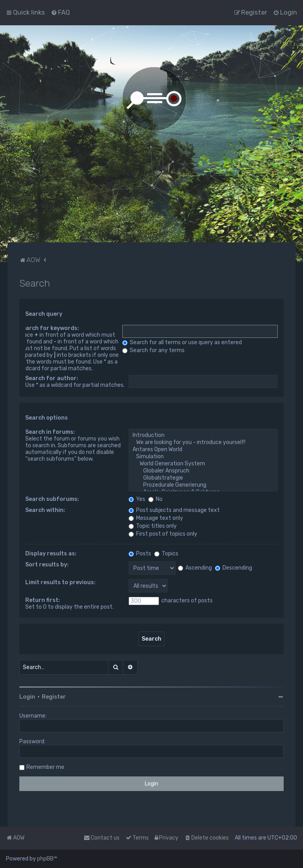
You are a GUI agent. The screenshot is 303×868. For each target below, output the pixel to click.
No (155, 499)
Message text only (156, 518)
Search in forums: (50, 432)
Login (27, 697)
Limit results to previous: (60, 582)
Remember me (45, 767)
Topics (166, 554)
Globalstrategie (203, 478)
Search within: (45, 510)
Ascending (195, 568)
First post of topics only (163, 534)
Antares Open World (203, 450)
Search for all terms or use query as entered (182, 342)
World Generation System (203, 464)
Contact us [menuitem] (102, 838)
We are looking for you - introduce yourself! (203, 442)
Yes (137, 499)
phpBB (45, 859)
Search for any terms (153, 350)
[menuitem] (60, 12)
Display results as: (51, 554)
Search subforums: (52, 499)
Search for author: (52, 378)
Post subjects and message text (174, 510)
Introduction (203, 435)
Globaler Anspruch (203, 471)
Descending (234, 568)
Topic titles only (153, 526)
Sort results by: (47, 565)
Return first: (43, 600)
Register (54, 697)
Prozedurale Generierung (203, 485)
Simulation (203, 457)
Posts (140, 554)
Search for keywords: (49, 328)
